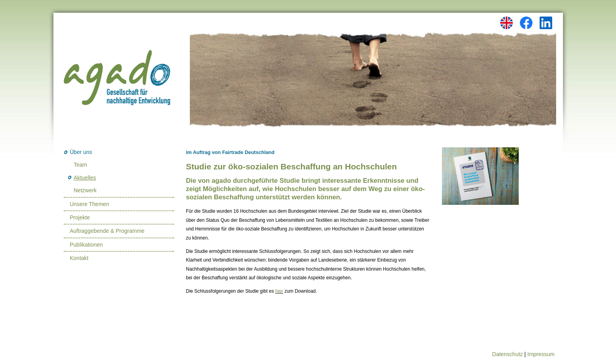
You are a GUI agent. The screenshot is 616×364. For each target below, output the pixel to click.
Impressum (541, 354)
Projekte (80, 217)
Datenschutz (508, 354)
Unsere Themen (89, 204)
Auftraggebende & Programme (107, 231)
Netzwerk (85, 190)
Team (80, 165)
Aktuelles (85, 178)
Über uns (81, 152)
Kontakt (79, 258)
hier (279, 291)
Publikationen (86, 245)
